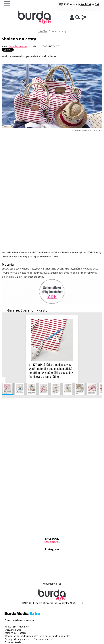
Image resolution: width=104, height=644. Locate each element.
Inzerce (23, 633)
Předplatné (64, 603)
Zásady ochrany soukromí (18, 639)
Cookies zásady (13, 642)
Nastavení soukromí (44, 639)
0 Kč (97, 4)
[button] (99, 319)
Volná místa (11, 633)
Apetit (8, 627)
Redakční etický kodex (45, 603)
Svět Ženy (9, 630)
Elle (15, 627)
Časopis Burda (52, 542)
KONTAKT (26, 603)
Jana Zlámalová (18, 46)
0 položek (86, 4)
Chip (19, 630)
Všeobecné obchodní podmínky (21, 636)
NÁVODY (43, 31)
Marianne (24, 627)
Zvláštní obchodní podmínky (55, 636)
